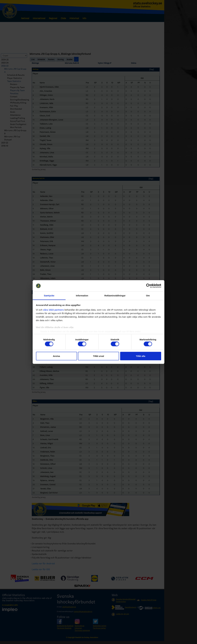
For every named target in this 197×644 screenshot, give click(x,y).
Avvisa (56, 356)
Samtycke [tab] (49, 295)
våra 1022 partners (54, 310)
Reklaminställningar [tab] (115, 295)
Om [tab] (148, 295)
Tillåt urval (99, 356)
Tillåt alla (141, 356)
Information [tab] (82, 295)
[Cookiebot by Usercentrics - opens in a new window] (148, 286)
